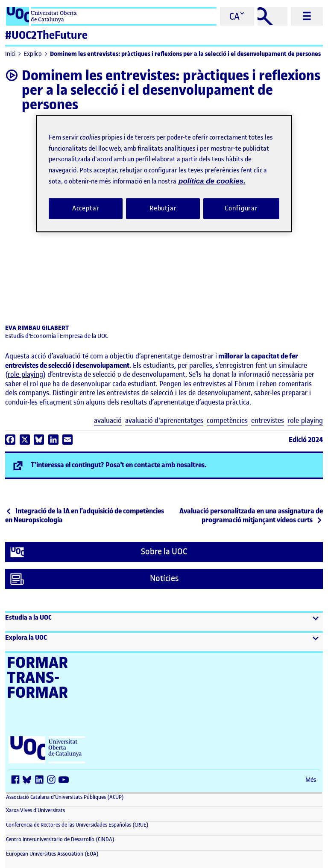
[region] (164, 173)
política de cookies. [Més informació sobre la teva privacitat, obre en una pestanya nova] (212, 181)
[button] (164, 622)
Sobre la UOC (99, 552)
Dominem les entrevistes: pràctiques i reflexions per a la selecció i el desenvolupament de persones (185, 54)
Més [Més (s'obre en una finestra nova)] (311, 780)
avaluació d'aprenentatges (164, 421)
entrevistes (268, 421)
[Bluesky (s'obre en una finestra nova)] (29, 780)
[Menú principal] (307, 16)
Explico (33, 54)
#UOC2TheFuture (46, 35)
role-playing (25, 374)
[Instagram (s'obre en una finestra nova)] (53, 780)
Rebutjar (163, 208)
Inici (10, 54)
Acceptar (86, 208)
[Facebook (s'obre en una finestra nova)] (17, 780)
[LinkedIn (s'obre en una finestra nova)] (41, 780)
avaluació (108, 421)
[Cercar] (272, 16)
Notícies (94, 579)
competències (227, 421)
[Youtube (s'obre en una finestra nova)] (65, 780)
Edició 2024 (306, 440)
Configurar (241, 208)
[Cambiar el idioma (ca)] (237, 16)
